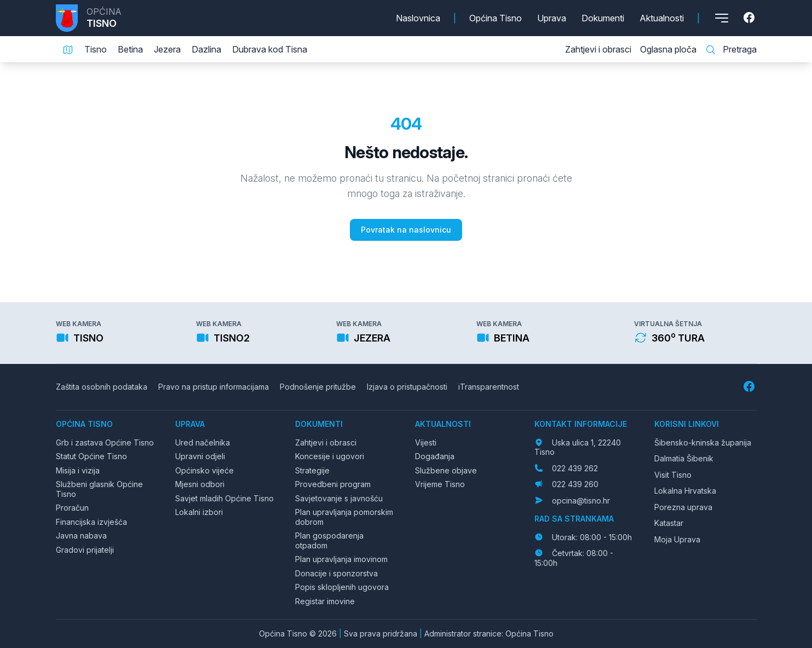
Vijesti (426, 442)
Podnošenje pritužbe (318, 387)
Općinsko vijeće (205, 470)
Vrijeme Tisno (440, 484)
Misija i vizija (78, 470)
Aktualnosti (662, 18)
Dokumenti (603, 18)
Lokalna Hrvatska (685, 491)
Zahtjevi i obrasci (598, 49)
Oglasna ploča (668, 49)
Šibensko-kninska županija (703, 442)
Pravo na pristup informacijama (214, 387)
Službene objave (446, 470)
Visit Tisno (673, 475)
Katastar (669, 523)
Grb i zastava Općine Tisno (105, 442)
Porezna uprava (683, 507)
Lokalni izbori (199, 512)
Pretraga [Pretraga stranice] (731, 50)
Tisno (96, 49)
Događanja (435, 456)
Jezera (167, 49)
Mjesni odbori (200, 484)
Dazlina (206, 49)
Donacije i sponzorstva (336, 573)
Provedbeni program (333, 484)
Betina (130, 49)
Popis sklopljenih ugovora (342, 587)
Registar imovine (325, 601)
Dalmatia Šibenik (684, 458)
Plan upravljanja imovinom (341, 559)
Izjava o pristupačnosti (407, 387)
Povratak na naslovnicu (406, 230)
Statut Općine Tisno (91, 456)
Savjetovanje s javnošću (339, 498)
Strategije (312, 470)
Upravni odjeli (200, 456)
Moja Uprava (677, 539)
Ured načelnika (203, 442)
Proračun (72, 508)
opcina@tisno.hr (581, 501)
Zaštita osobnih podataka (102, 387)
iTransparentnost (489, 387)
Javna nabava (81, 536)
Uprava (552, 18)
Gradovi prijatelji (85, 550)
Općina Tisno (496, 18)
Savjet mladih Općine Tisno (224, 498)
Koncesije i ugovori (330, 456)
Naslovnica (418, 18)
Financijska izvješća (91, 522)
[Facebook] (750, 18)
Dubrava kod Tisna (270, 49)
